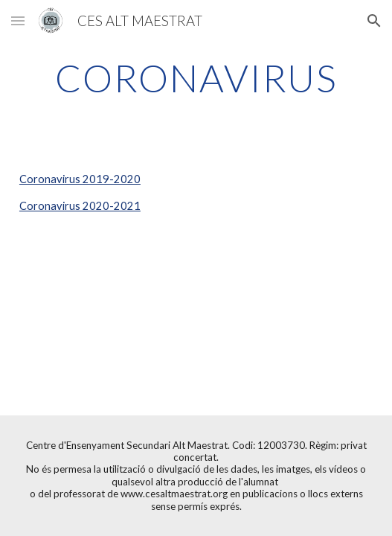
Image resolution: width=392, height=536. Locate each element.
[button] (18, 20)
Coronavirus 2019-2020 (80, 179)
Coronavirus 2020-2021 (80, 206)
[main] (196, 78)
